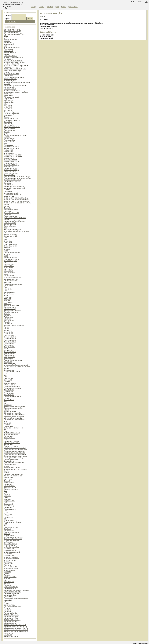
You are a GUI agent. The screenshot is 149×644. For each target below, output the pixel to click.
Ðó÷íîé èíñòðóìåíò (9, 87)
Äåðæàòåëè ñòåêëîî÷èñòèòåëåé (14, 416)
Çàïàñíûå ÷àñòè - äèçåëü (12, 182)
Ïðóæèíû (7, 54)
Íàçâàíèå (8, 19)
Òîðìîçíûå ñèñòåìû (9, 357)
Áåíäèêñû (7, 220)
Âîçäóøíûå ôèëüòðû (10, 383)
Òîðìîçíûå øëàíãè (9, 335)
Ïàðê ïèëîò (7, 248)
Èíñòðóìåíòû (8, 585)
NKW (6, 401)
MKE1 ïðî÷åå (8, 105)
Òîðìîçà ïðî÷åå (8, 332)
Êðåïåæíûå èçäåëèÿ (10, 464)
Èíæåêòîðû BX (8, 185)
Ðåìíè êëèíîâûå (9, 271)
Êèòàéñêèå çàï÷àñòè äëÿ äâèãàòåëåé (16, 598)
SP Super (7, 301)
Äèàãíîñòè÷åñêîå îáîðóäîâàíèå (13, 61)
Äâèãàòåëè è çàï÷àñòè (11, 527)
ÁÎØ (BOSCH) (8, 59)
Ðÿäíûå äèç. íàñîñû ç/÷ (11, 173)
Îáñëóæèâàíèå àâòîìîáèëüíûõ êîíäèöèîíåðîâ (17, 82)
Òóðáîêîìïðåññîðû (9, 605)
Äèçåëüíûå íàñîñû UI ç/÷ (11, 165)
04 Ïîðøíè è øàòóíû (10, 535)
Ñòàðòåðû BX (8, 324)
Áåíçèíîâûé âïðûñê (10, 129)
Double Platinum (9, 294)
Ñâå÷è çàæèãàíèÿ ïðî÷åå (12, 306)
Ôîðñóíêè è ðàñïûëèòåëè (12, 193)
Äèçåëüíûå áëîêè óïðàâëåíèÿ (13, 155)
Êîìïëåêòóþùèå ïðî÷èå (11, 56)
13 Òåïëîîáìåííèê (9, 549)
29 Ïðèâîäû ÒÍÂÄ (9, 555)
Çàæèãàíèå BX (9, 215)
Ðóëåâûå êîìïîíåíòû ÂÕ (11, 279)
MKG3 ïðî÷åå (8, 109)
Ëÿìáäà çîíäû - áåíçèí (10, 244)
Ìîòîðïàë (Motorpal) (10, 438)
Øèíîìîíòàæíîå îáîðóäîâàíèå (12, 91)
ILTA (5, 519)
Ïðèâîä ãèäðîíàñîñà (10, 570)
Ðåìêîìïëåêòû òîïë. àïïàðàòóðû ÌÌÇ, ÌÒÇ (16, 626)
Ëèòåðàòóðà (8, 635)
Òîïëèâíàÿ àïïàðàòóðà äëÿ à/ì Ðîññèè (15, 449)
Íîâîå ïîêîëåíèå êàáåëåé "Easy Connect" (16, 66)
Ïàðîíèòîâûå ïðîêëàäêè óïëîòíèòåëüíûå (15, 469)
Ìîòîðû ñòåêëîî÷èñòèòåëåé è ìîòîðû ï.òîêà (16, 231)
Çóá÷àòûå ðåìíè (9, 264)
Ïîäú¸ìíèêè (7, 84)
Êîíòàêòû (50, 7)
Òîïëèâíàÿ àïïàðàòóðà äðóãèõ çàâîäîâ (16, 456)
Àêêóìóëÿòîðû (8, 115)
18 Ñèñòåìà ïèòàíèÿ (10, 550)
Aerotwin (7, 398)
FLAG (6, 512)
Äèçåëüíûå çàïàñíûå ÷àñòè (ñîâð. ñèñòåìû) (17, 177)
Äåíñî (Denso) (8, 479)
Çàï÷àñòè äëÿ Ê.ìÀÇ (10, 595)
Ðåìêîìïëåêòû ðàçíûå (10, 623)
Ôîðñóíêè (7, 41)
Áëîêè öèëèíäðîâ (9, 531)
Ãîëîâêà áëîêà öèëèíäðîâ (12, 532)
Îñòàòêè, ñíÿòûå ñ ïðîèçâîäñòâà (14, 57)
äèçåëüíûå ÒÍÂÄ (9, 196)
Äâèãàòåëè (7, 529)
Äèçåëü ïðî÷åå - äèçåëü (11, 259)
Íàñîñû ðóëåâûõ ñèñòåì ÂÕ (12, 277)
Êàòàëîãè (7, 583)
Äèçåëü (6, 72)
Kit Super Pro (8, 350)
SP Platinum (8, 297)
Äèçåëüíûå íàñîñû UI (10, 163)
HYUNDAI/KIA (8, 517)
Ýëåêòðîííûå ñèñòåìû (10, 39)
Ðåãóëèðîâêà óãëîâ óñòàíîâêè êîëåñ (15, 86)
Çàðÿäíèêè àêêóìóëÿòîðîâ (12, 253)
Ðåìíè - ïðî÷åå (8, 269)
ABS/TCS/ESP (9, 94)
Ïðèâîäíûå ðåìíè (9, 268)
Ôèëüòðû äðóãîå (9, 390)
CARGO (7, 497)
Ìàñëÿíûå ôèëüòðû (9, 385)
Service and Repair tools (11, 112)
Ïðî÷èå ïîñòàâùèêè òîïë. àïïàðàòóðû (15, 453)
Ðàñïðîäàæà (8, 562)
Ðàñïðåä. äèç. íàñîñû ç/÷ (11, 170)
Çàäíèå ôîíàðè (8, 286)
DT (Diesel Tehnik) (10, 501)
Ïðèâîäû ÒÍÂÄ (8, 600)
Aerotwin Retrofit (9, 400)
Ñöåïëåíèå (7, 575)
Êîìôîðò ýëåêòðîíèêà (10, 226)
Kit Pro (6, 349)
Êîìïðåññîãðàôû (9, 76)
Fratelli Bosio (8, 514)
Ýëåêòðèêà (7, 610)
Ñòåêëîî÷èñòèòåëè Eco (11, 411)
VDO (5, 524)
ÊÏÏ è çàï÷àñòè (8, 564)
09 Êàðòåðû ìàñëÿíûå (11, 544)
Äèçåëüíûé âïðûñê (10, 175)
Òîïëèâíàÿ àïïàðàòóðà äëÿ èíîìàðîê (14, 451)
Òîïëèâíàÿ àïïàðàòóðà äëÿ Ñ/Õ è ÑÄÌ (15, 454)
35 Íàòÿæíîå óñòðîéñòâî (11, 557)
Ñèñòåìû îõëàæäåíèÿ (10, 234)
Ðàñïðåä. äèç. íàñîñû (10, 168)
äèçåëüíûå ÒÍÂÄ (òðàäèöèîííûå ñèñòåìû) (16, 200)
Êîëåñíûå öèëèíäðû (10, 223)
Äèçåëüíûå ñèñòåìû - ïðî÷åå (13, 180)
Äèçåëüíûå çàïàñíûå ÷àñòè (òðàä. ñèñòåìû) (17, 178)
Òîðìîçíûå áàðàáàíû (10, 340)
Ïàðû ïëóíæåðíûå (9, 44)
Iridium (6, 296)
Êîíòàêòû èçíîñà (9, 355)
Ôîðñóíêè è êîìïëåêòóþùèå (12, 433)
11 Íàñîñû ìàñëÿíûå (10, 545)
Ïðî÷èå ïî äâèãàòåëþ (10, 560)
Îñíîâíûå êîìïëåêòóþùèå (11, 435)
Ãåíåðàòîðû (7, 316)
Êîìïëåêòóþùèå (8, 51)
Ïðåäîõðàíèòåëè (9, 102)
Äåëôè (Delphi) (9, 478)
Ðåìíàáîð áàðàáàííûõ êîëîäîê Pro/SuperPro (17, 367)
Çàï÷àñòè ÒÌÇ (8, 597)
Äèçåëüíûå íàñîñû (9, 158)
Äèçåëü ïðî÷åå (8, 150)
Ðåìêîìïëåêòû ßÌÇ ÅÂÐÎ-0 (12, 615)
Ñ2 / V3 (6, 410)
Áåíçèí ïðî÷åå (8, 122)
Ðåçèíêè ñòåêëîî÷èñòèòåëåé (13, 418)
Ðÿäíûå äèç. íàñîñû (10, 172)
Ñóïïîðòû (7, 327)
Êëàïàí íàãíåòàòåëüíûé (11, 459)
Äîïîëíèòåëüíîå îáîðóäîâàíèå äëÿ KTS (15, 69)
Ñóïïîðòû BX (8, 330)
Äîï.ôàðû (7, 205)
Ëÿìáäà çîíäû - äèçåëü (11, 246)
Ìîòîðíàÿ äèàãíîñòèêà (10, 79)
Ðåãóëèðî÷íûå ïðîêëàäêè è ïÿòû (14, 474)
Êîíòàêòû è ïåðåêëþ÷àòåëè (12, 229)
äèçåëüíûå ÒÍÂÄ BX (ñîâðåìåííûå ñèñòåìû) (17, 201)
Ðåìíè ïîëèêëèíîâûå (10, 273)
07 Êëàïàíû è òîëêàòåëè (11, 540)
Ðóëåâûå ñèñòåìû (9, 276)
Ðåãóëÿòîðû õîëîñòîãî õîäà (12, 127)
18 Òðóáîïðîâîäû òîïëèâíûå (12, 552)
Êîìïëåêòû (7, 534)
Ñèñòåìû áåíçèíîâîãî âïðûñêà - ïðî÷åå (15, 135)
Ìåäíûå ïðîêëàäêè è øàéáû (12, 468)
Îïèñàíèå (42, 17)
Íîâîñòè (64, 7)
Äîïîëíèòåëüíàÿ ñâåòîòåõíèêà (13, 284)
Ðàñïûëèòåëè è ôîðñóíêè (12, 441)
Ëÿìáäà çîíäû (8, 241)
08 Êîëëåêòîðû (8, 542)
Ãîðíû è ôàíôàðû (9, 142)
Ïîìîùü (57, 7)
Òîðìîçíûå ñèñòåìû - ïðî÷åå (12, 372)
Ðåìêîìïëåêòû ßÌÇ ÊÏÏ (10, 622)
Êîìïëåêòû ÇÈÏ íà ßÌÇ (10, 613)
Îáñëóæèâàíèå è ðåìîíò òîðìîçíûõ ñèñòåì (16, 365)
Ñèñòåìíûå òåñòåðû (10, 89)
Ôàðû (6, 291)
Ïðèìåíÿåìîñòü (12, 22)
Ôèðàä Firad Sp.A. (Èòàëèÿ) (13, 522)
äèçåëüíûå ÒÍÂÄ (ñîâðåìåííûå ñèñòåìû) (16, 198)
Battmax (7, 117)
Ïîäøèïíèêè (7, 471)
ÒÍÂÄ (6, 38)
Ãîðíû (6, 143)
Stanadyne (7, 496)
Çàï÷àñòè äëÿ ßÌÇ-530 (11, 588)
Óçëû (6, 373)
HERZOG (7, 516)
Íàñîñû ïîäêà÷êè (9, 167)
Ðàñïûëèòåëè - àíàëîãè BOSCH (14, 428)
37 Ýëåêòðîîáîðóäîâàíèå (11, 559)
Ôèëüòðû (7, 382)
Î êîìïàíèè (42, 7)
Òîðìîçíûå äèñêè (9, 344)
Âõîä (146, 2)
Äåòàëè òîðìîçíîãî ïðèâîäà (12, 147)
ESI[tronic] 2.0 (8, 633)
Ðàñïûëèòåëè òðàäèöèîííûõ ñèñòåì (15, 188)
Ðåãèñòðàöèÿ (73, 7)
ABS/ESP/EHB (9, 358)
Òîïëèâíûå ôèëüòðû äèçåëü (12, 388)
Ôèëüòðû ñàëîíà (9, 392)
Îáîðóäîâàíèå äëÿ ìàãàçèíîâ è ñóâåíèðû (16, 92)
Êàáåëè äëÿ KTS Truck (11, 67)
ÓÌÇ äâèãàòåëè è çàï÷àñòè (12, 607)
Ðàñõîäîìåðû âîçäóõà (10, 258)
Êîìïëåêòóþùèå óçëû (10, 52)
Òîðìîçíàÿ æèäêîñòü (10, 337)
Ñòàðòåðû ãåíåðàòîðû (11, 312)
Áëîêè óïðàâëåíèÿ (9, 138)
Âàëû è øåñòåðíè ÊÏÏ (10, 567)
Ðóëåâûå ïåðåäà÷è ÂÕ (11, 281)
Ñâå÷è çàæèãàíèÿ (10, 292)
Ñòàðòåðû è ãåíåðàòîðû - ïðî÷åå (14, 325)
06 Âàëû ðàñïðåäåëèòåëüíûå (13, 539)
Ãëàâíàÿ (34, 7)
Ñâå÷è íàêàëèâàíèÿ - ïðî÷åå (13, 310)
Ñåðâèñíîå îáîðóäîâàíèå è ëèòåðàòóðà (16, 631)
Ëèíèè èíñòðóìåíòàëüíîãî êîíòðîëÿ (14, 77)
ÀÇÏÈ (6, 421)
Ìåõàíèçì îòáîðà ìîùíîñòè (11, 569)
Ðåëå (6, 104)
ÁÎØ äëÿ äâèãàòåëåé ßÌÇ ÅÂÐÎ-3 (14, 34)
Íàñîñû (6, 134)
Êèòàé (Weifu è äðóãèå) (11, 446)
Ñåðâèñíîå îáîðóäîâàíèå (11, 489)
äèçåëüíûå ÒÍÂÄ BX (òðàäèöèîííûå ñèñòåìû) (18, 203)
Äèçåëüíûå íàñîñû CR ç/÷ (12, 162)
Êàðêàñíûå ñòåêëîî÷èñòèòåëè (13, 408)
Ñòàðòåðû (7, 322)
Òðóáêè (6, 603)
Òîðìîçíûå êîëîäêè (9, 347)
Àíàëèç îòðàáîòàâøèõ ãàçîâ (12, 71)
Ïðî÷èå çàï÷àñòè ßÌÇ (10, 577)
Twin (5, 403)
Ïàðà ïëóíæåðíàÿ (9, 506)
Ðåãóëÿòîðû (8, 319)
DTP (5, 502)
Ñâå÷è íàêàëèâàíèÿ (10, 307)
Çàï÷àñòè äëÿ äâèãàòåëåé (12, 592)
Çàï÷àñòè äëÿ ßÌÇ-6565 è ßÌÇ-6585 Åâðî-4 (17, 590)
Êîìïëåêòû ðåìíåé (9, 266)
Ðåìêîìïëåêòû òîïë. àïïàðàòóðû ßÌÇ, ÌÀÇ (16, 628)
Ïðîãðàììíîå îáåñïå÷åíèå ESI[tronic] (14, 62)
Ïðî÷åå (6, 251)
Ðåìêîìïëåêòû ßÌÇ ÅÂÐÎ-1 (12, 617)
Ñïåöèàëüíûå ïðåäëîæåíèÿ (12, 29)
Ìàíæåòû (7, 466)
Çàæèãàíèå (8, 208)
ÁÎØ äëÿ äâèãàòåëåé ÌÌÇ (12, 33)
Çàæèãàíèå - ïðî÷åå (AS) (12, 213)
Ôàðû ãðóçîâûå (9, 378)
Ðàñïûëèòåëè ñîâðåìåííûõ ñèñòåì (14, 186)
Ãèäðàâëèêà (8, 362)
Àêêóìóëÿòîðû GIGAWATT (12, 120)
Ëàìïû (6, 238)
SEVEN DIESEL (9, 521)
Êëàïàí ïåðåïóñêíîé (10, 461)
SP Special (7, 299)
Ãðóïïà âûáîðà (8, 145)
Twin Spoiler (8, 405)
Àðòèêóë (8, 16)
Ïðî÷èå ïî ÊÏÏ (7, 572)
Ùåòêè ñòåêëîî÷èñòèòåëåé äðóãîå (15, 415)
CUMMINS (7, 499)
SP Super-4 (8, 304)
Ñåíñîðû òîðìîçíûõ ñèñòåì (12, 97)
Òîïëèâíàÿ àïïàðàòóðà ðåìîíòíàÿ (13, 458)
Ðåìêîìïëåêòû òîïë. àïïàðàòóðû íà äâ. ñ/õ (16, 630)
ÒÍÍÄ (5, 46)
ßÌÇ (5, 526)
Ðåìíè (6, 263)
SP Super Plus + (9, 302)
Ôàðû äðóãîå (8, 380)
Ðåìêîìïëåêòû (8, 612)
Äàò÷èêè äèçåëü (9, 125)
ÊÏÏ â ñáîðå (7, 565)
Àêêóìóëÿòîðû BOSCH (11, 119)
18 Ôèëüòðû (8, 554)
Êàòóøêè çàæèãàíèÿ (10, 216)
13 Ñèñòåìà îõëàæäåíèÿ (11, 547)
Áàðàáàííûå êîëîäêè (10, 352)
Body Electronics (9, 99)
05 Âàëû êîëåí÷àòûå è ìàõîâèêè (14, 537)
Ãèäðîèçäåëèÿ (8, 49)
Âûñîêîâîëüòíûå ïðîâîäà (11, 210)
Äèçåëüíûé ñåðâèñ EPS (11, 74)
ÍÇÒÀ (6, 430)
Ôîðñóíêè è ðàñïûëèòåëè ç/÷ (13, 195)
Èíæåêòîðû (7, 183)
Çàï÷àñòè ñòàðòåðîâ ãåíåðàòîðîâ (14, 221)
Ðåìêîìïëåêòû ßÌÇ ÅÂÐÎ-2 (12, 618)
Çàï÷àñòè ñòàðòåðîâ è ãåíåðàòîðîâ (15, 218)
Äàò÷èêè (7, 132)
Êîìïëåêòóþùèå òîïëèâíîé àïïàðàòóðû (15, 463)
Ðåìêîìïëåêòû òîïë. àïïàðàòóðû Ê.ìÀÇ (15, 625)
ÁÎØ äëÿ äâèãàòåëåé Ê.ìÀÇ (13, 31)
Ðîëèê (6, 274)
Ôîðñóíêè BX (8, 191)
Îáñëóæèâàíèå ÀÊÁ (10, 81)
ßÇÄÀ (6, 36)
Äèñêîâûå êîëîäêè (9, 353)
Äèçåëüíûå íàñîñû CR (11, 160)
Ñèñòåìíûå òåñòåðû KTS (12, 64)
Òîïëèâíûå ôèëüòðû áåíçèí (12, 387)
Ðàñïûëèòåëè (8, 43)
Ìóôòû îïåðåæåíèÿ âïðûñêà (12, 47)
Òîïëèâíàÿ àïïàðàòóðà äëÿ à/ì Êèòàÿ (15, 448)
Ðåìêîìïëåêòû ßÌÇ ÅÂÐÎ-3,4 (12, 620)
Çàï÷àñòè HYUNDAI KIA (12, 593)
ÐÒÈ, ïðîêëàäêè (9, 582)
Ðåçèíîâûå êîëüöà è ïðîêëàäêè (13, 476)
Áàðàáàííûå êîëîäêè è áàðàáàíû (14, 360)
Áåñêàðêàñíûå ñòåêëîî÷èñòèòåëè (14, 406)
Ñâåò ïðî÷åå (8, 282)
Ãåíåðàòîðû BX (9, 317)
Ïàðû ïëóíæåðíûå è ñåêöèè (12, 443)
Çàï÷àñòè (7, 481)
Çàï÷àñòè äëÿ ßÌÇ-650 (11, 587)
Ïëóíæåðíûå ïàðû (9, 153)
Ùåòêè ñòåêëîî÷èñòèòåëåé (12, 397)
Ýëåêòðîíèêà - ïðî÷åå (10, 236)
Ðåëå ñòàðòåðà (9, 320)
